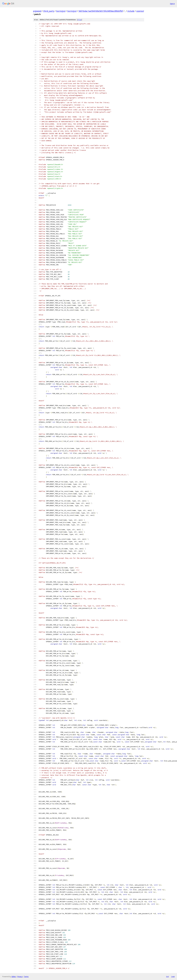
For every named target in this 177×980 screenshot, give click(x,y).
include (131, 11)
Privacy (20, 977)
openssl (140, 11)
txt (167, 976)
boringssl (61, 11)
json (173, 976)
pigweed (37, 11)
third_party (49, 11)
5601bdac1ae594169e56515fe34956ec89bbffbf (101, 11)
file (79, 20)
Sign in (172, 4)
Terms (26, 977)
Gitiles (14, 977)
